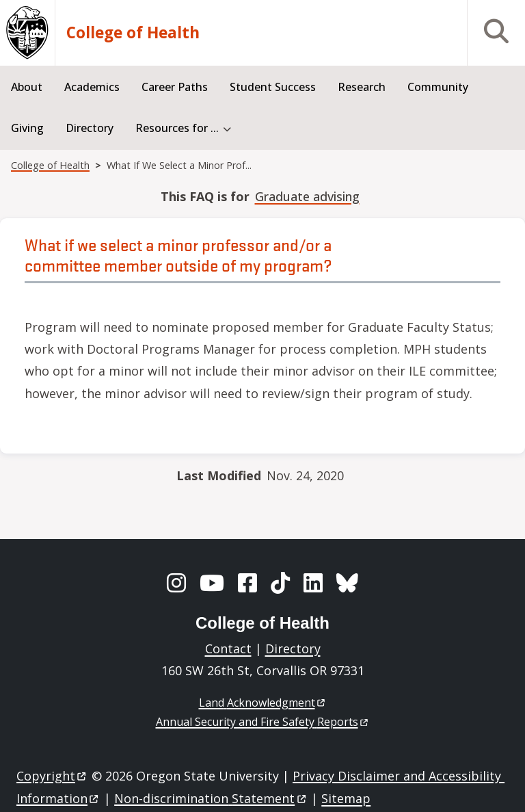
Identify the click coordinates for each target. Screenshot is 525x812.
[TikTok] (280, 583)
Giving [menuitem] (27, 128)
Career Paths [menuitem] (175, 87)
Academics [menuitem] (92, 87)
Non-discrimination (211, 798)
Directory (293, 649)
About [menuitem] (27, 87)
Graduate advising (307, 196)
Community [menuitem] (438, 87)
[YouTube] (212, 583)
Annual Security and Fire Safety (263, 722)
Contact (228, 649)
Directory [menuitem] (90, 128)
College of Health (133, 33)
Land (263, 703)
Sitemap (346, 798)
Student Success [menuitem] (273, 87)
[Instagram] (176, 583)
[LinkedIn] (313, 583)
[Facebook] (247, 583)
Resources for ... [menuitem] (177, 128)
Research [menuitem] (362, 87)
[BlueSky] (347, 583)
